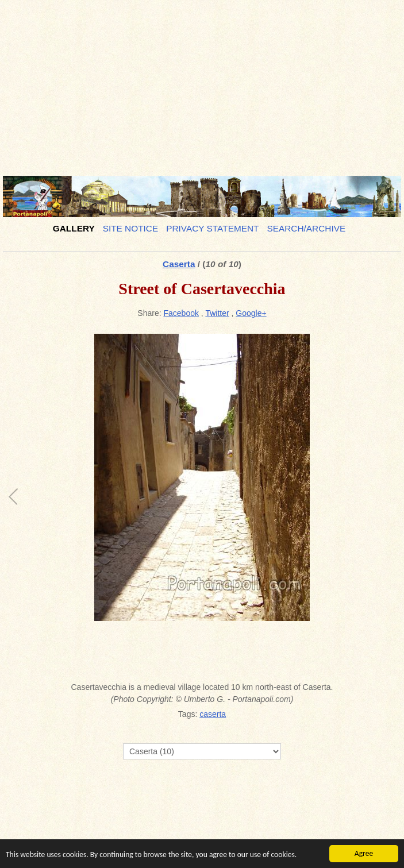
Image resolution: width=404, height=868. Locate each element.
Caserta (179, 264)
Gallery (74, 228)
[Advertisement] (202, 83)
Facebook (181, 313)
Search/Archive (306, 228)
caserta (213, 714)
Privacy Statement (212, 228)
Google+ (251, 313)
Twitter (217, 313)
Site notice (131, 228)
